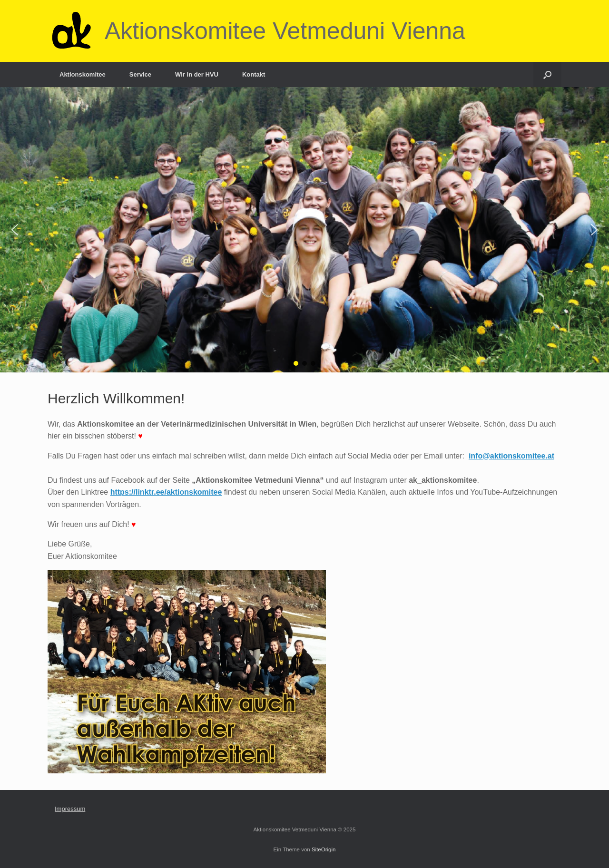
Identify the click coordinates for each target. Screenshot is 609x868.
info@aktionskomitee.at (511, 456)
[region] (304, 230)
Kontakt (254, 74)
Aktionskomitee (83, 74)
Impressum (70, 809)
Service (140, 74)
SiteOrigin (324, 849)
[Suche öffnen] (547, 74)
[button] (15, 230)
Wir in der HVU (197, 74)
